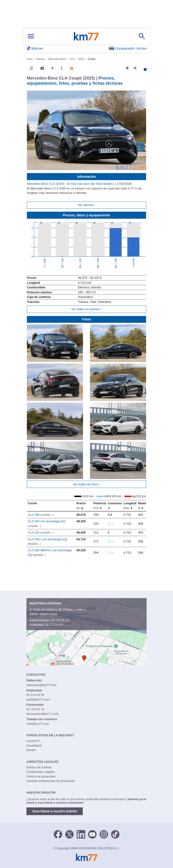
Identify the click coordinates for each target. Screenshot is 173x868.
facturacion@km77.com (42, 714)
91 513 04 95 (54, 625)
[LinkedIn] (81, 834)
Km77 (86, 36)
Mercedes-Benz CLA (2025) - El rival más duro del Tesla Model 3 (71, 184)
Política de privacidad (41, 776)
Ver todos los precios (86, 309)
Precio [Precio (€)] (81, 505)
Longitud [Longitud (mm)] (130, 505)
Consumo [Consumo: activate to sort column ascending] (115, 505)
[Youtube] (92, 834)
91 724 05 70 (60, 620)
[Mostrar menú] (31, 36)
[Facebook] (58, 834)
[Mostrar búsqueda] (142, 36)
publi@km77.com (38, 699)
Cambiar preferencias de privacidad (50, 781)
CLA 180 (41, 515)
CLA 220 (41, 532)
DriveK (31, 750)
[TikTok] (115, 834)
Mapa (54, 614)
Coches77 (33, 741)
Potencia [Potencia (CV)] (100, 505)
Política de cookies (39, 767)
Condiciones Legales (41, 772)
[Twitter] (69, 834)
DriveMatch (34, 746)
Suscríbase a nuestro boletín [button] (55, 811)
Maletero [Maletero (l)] (144, 505)
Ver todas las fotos (86, 484)
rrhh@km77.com (38, 724)
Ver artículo (86, 205)
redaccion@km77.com (42, 685)
